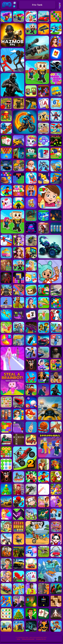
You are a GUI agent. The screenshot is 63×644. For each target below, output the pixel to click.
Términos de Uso (41, 639)
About (18, 639)
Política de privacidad (28, 639)
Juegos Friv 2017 (7, 9)
